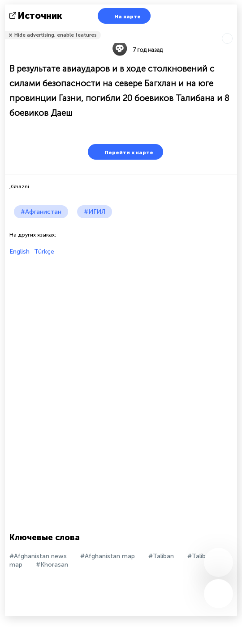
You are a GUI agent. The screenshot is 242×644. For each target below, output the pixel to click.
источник (37, 16)
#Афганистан (41, 212)
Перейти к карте (123, 152)
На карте (122, 16)
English (19, 252)
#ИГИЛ (95, 212)
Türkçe (44, 252)
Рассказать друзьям (232, 29)
